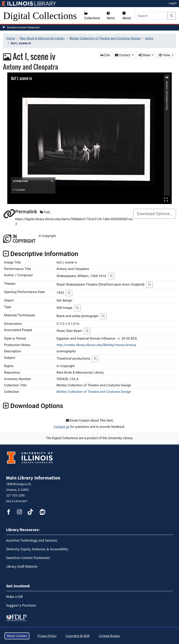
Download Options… (155, 214)
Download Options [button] (33, 406)
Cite (105, 55)
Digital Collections (40, 16)
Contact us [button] (62, 427)
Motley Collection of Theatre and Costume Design (105, 38)
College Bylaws (109, 636)
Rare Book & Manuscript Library (42, 38)
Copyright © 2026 (78, 636)
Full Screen (166, 199)
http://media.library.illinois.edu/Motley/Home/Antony (96, 345)
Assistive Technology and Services (32, 540)
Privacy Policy (47, 636)
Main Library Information (33, 478)
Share (145, 55)
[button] (167, 78)
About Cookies (17, 636)
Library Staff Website (22, 567)
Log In (173, 3)
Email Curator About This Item (89, 420)
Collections (92, 16)
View (165, 55)
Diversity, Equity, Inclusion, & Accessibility (37, 549)
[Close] (52, 181)
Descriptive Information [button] (41, 254)
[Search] (151, 16)
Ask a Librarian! (17, 501)
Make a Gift (14, 597)
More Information (167, 83)
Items (111, 16)
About (127, 16)
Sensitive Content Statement (23, 27)
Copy (45, 212)
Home (11, 38)
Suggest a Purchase (21, 605)
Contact (123, 55)
